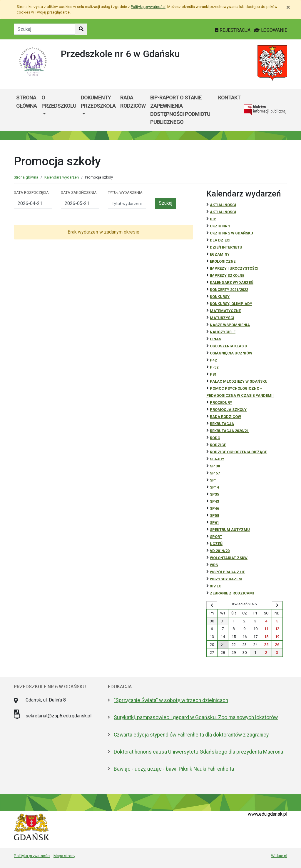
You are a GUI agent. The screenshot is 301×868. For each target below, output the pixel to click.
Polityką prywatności (148, 7)
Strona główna (26, 102)
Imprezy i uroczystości (234, 268)
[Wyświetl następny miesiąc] (277, 605)
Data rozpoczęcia (31, 193)
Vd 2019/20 (220, 551)
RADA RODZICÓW (225, 417)
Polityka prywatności (32, 856)
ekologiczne (223, 261)
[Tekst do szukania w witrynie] (45, 29)
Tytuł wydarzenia (125, 193)
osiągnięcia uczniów (231, 353)
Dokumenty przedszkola (98, 102)
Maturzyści (222, 318)
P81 (213, 374)
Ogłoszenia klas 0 (228, 346)
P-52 (214, 367)
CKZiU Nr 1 (220, 226)
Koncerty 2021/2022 (229, 290)
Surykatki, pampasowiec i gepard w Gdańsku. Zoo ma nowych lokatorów (196, 717)
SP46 (214, 508)
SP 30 (215, 466)
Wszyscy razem (226, 579)
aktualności (223, 212)
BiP (213, 219)
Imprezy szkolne (227, 275)
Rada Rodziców (133, 102)
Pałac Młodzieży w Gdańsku (239, 381)
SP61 (214, 523)
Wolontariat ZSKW (229, 558)
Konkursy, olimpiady (231, 304)
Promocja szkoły (228, 410)
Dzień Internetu (226, 247)
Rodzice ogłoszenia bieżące (238, 452)
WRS (214, 565)
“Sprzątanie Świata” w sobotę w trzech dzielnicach (171, 700)
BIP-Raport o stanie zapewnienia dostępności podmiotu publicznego (180, 110)
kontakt (229, 98)
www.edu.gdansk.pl (267, 814)
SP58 (214, 515)
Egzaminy (220, 254)
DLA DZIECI (220, 240)
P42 (213, 360)
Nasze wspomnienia (230, 325)
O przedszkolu (59, 102)
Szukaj (165, 203)
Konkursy (220, 297)
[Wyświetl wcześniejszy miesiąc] (212, 605)
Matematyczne (225, 311)
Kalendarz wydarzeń (62, 177)
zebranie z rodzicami (232, 593)
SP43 (214, 501)
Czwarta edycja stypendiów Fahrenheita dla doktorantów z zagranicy (191, 735)
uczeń (216, 544)
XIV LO (216, 586)
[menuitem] (59, 110)
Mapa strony (64, 856)
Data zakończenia (79, 193)
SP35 (214, 494)
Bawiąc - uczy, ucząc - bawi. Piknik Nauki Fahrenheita (174, 769)
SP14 (214, 487)
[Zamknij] (288, 7)
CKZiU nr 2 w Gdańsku (231, 233)
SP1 (213, 480)
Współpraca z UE (227, 572)
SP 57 (215, 473)
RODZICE (218, 445)
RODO (215, 438)
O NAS (215, 339)
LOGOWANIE (271, 30)
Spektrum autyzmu (230, 530)
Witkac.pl (279, 856)
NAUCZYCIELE (223, 332)
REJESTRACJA (233, 30)
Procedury (221, 403)
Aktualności (223, 205)
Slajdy (217, 459)
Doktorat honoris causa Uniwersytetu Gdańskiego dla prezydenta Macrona (198, 752)
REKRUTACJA (222, 424)
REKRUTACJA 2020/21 (229, 431)
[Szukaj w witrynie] (81, 29)
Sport (216, 537)
